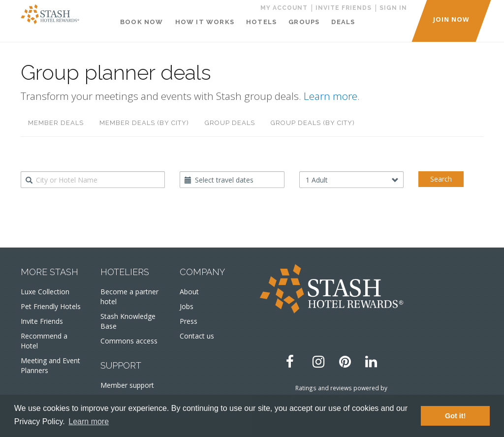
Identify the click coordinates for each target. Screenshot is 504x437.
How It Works (205, 22)
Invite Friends (42, 321)
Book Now (142, 22)
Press (189, 321)
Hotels (261, 22)
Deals (343, 22)
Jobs (187, 306)
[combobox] (93, 180)
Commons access (129, 341)
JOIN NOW (451, 19)
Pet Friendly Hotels (51, 306)
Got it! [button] (455, 416)
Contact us (197, 336)
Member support (127, 385)
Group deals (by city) (313, 123)
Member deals (56, 123)
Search (441, 179)
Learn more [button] (89, 421)
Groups (304, 22)
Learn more (331, 96)
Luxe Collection (45, 292)
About (189, 292)
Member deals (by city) (144, 123)
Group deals (230, 123)
